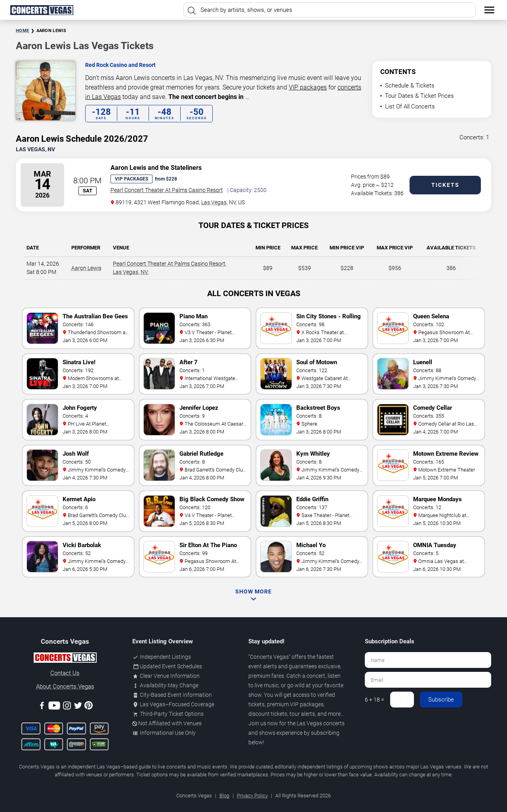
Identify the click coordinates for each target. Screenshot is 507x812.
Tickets (445, 185)
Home (22, 31)
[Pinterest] (89, 707)
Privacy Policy (252, 796)
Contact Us (65, 673)
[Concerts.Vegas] (65, 659)
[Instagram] (67, 707)
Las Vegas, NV (130, 272)
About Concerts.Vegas (65, 686)
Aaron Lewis (86, 268)
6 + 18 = (375, 700)
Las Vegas (214, 202)
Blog (224, 796)
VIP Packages (132, 179)
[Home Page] (42, 10)
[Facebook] (42, 707)
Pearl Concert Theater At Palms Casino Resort (167, 190)
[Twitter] (78, 707)
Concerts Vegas (269, 657)
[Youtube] (54, 707)
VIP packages (308, 87)
